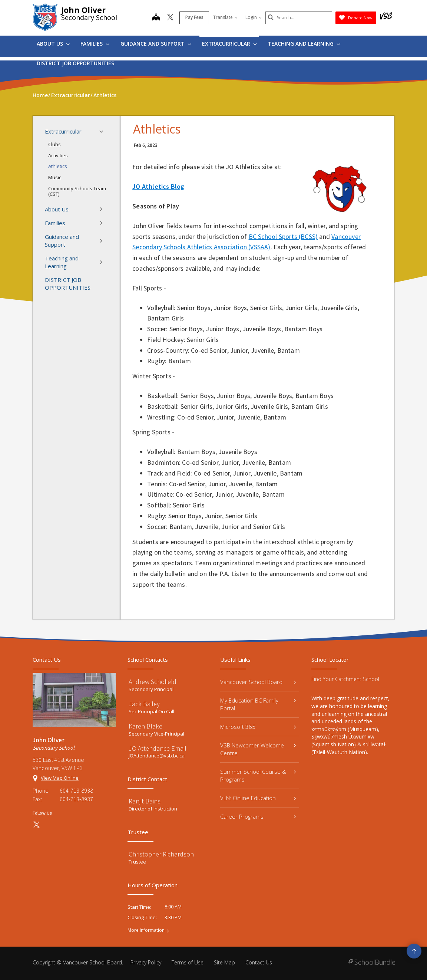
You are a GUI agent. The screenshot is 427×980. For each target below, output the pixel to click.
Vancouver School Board (258, 682)
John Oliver (83, 10)
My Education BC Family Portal (258, 704)
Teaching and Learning (304, 44)
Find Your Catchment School (345, 679)
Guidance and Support (156, 44)
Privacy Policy (146, 962)
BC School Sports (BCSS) (283, 236)
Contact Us (259, 962)
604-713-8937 (76, 799)
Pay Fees (194, 17)
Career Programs (258, 816)
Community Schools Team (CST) (77, 191)
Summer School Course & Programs (258, 775)
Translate (225, 17)
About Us (53, 44)
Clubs (54, 144)
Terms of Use (188, 962)
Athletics (58, 166)
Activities (58, 155)
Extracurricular (229, 44)
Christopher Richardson (161, 854)
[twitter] (170, 18)
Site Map (224, 962)
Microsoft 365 (258, 727)
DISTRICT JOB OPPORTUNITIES (75, 63)
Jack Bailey (144, 704)
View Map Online (60, 778)
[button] (103, 132)
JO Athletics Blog (158, 186)
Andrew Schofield (153, 682)
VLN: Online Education (258, 798)
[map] (156, 18)
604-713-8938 (76, 790)
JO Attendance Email (158, 748)
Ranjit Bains (145, 801)
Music (55, 177)
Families (95, 44)
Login (254, 17)
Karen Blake (145, 726)
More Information (146, 930)
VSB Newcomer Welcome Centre (258, 749)
